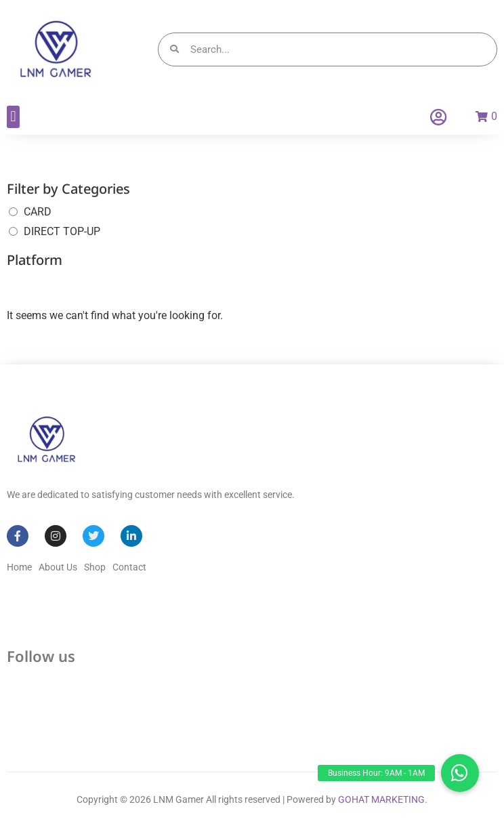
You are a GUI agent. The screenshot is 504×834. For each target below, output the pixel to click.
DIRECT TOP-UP (62, 231)
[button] (13, 117)
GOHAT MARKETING (381, 799)
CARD (38, 212)
